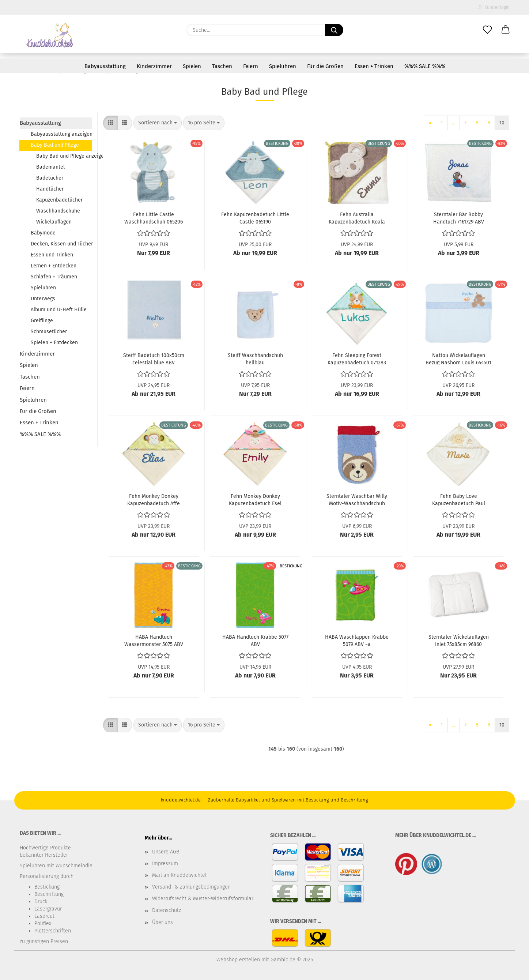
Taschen (222, 66)
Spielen (192, 66)
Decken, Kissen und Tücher (61, 244)
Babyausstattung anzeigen (61, 134)
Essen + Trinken (374, 66)
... (454, 123)
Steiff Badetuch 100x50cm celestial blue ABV (154, 358)
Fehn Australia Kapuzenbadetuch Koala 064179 (357, 218)
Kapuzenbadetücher (59, 200)
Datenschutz (167, 910)
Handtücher (50, 189)
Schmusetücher (49, 332)
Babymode (43, 233)
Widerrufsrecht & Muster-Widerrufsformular (203, 899)
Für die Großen (325, 66)
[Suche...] (334, 30)
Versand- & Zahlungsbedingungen (191, 887)
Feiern (251, 66)
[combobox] (158, 123)
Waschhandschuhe (58, 211)
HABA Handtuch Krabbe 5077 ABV (255, 640)
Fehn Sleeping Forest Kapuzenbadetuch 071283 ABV (357, 358)
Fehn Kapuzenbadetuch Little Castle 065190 (255, 218)
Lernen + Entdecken (54, 266)
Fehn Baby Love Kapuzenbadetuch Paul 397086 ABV (459, 499)
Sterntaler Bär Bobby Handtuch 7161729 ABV (459, 218)
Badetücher (50, 178)
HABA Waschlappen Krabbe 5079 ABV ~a (357, 640)
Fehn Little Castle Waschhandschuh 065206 (154, 218)
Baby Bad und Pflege (55, 145)
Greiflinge (42, 321)
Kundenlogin (494, 7)
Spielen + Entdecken (54, 343)
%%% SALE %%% (425, 66)
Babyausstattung (105, 66)
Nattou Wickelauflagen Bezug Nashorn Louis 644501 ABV (458, 358)
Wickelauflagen (54, 222)
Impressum (165, 863)
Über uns (163, 922)
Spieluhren (283, 66)
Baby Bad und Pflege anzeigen (64, 156)
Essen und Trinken (52, 255)
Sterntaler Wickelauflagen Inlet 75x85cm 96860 (459, 640)
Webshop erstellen (238, 960)
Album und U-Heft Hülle (59, 310)
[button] (506, 30)
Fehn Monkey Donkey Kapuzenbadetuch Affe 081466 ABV (154, 499)
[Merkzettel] (487, 30)
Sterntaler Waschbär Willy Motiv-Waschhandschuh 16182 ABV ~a (357, 499)
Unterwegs (43, 299)
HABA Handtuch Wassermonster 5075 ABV (154, 640)
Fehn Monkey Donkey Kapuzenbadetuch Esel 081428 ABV (255, 499)
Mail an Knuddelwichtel (179, 875)
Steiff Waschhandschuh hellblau (255, 358)
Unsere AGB (166, 852)
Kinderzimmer (154, 66)
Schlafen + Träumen (54, 277)
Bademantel (50, 167)
